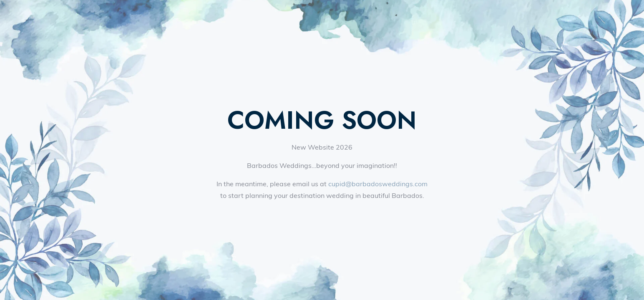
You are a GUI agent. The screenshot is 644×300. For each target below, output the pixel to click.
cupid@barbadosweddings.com (378, 184)
